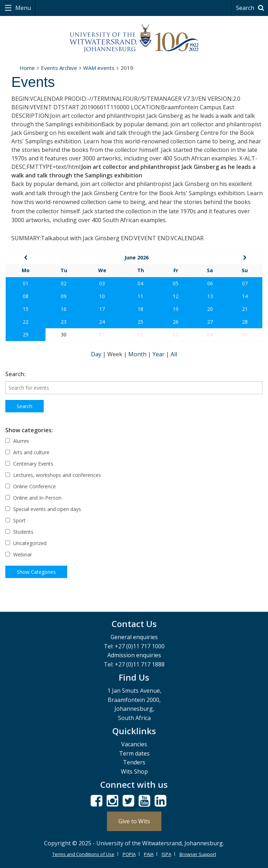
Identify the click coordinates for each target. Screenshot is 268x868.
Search (251, 8)
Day (97, 354)
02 (64, 283)
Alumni (17, 441)
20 (210, 309)
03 (102, 283)
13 (210, 296)
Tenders (134, 762)
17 (102, 309)
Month (138, 354)
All (174, 354)
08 (26, 296)
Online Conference (31, 486)
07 (245, 283)
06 (210, 283)
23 (64, 322)
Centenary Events (29, 464)
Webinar (19, 554)
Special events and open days (43, 509)
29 (26, 334)
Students (19, 532)
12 (176, 296)
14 (245, 296)
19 (176, 309)
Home (27, 68)
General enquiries (134, 637)
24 (102, 322)
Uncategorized (26, 543)
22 (26, 322)
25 (140, 322)
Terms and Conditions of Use (83, 854)
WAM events (99, 68)
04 (140, 283)
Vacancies (134, 744)
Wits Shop (134, 771)
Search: (15, 374)
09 (64, 296)
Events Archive (59, 68)
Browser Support (198, 854)
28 (245, 322)
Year (159, 354)
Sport (15, 520)
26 (176, 322)
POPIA (129, 854)
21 (245, 309)
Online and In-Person (33, 498)
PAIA (149, 854)
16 (64, 309)
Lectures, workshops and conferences (53, 475)
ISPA (167, 854)
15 (26, 309)
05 (176, 283)
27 (210, 322)
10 (102, 296)
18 (140, 309)
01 (26, 283)
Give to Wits (134, 821)
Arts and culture (27, 452)
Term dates (134, 753)
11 (140, 296)
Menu (22, 8)
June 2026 (136, 257)
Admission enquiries (134, 655)
